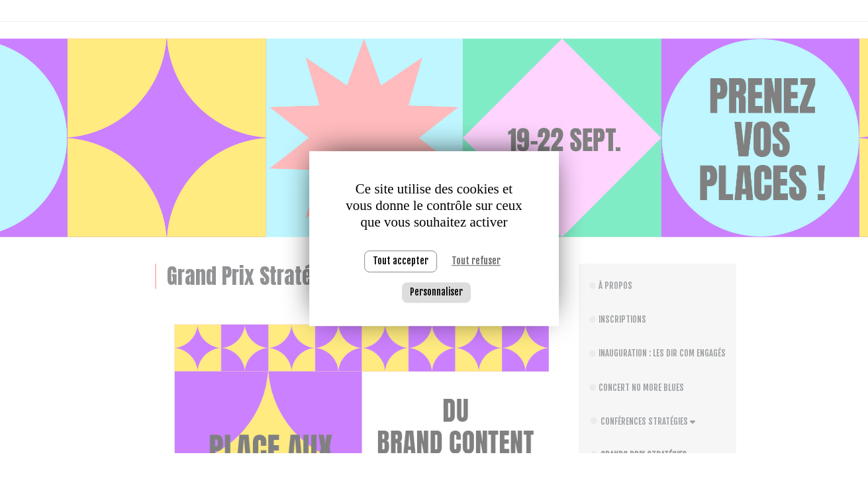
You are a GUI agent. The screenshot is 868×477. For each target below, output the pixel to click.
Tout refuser (476, 261)
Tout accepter (401, 261)
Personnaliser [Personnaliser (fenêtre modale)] (436, 292)
